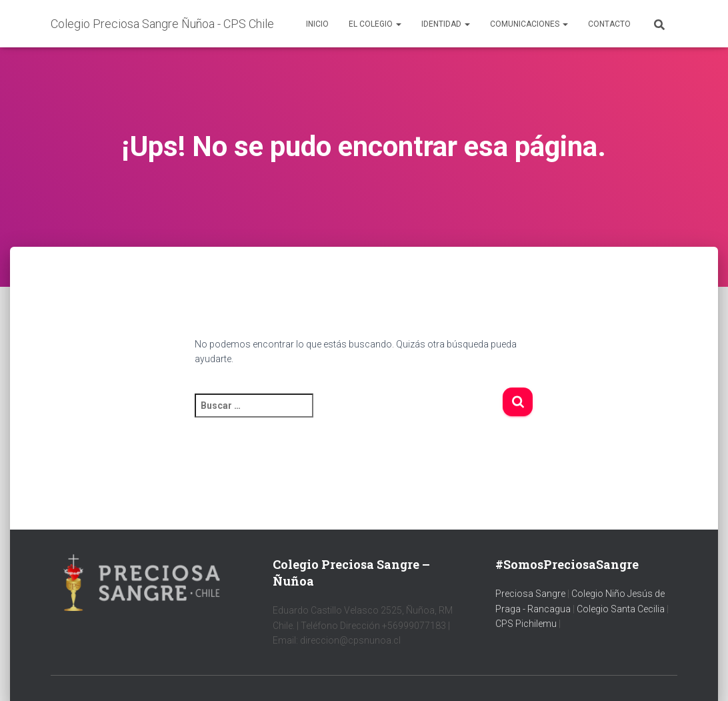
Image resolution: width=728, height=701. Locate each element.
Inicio (317, 24)
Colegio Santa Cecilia (622, 609)
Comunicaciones (529, 24)
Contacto (609, 24)
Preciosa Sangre (530, 594)
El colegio (375, 24)
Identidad (446, 24)
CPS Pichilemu (527, 624)
